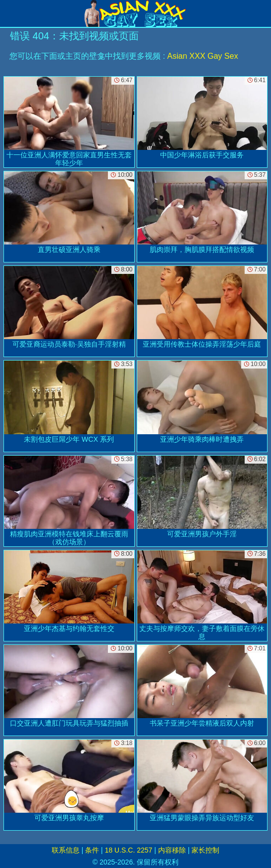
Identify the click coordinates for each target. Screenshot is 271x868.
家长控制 (205, 850)
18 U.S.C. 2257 (129, 850)
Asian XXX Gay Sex (202, 56)
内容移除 (172, 850)
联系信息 (66, 850)
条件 (92, 850)
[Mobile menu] (9, 13)
